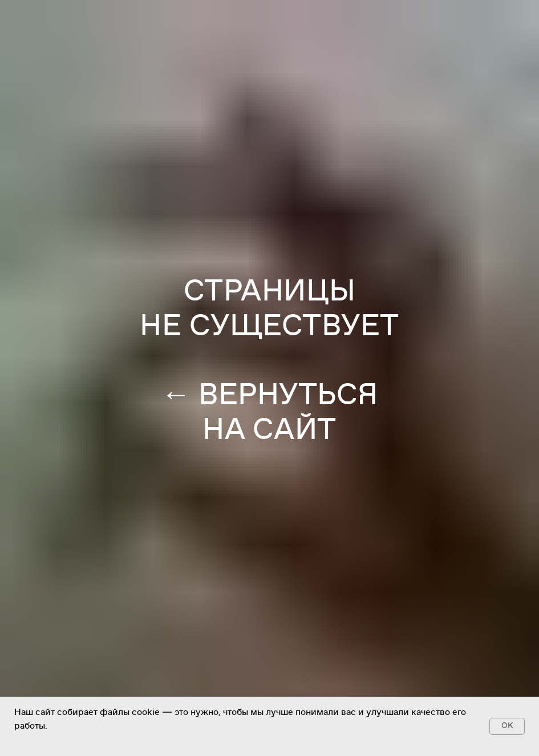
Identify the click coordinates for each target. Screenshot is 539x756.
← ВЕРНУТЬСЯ (269, 395)
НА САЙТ (269, 429)
